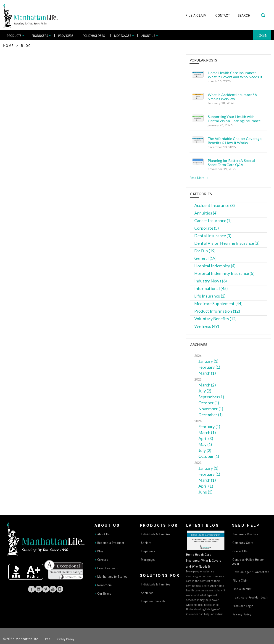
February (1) (209, 367)
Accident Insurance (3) (215, 205)
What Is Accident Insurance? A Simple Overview (233, 97)
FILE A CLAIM (196, 15)
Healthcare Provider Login (250, 597)
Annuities (147, 593)
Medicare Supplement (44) (218, 304)
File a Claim (240, 580)
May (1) (205, 444)
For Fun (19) (205, 251)
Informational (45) (211, 288)
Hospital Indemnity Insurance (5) (224, 273)
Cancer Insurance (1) (213, 221)
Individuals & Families (155, 534)
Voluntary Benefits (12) (216, 319)
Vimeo (46, 589)
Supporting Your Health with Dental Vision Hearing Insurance (234, 119)
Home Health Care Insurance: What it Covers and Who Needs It (235, 75)
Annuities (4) (206, 213)
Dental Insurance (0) (213, 236)
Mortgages (148, 559)
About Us (103, 534)
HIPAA (46, 639)
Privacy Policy (242, 614)
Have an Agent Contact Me (251, 572)
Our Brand (104, 593)
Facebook (32, 589)
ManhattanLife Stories (112, 576)
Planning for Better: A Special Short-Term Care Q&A (232, 162)
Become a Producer (111, 542)
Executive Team (108, 568)
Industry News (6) (211, 281)
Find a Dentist (242, 589)
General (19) (205, 258)
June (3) (205, 492)
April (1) (206, 486)
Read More (199, 178)
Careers (103, 559)
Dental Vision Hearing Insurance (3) (227, 243)
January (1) (208, 361)
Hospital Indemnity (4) (215, 266)
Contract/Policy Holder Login (248, 561)
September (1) (211, 397)
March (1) (207, 373)
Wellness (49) (207, 326)
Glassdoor (60, 589)
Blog (26, 45)
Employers (148, 551)
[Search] (250, 15)
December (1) (211, 415)
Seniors (146, 542)
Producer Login (243, 606)
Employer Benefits (153, 601)
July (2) (205, 391)
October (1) (209, 403)
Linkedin (39, 589)
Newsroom (104, 585)
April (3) (206, 439)
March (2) (207, 385)
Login (262, 35)
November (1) (211, 409)
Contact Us (240, 551)
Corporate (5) (207, 228)
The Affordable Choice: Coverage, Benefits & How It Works (235, 141)
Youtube (53, 589)
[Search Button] (263, 15)
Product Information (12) (217, 311)
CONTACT (223, 15)
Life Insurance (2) (210, 296)
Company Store (243, 542)
